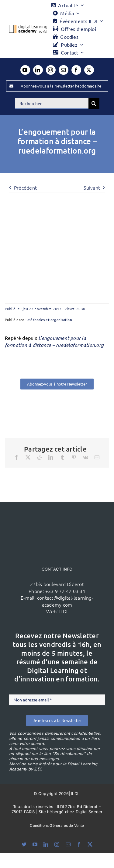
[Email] (97, 457)
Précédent (25, 187)
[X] (28, 457)
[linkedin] (38, 70)
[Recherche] (94, 103)
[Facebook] (16, 457)
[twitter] (89, 70)
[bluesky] (24, 844)
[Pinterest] (74, 457)
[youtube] (25, 70)
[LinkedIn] (51, 457)
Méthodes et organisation (50, 320)
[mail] (64, 70)
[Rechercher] (52, 103)
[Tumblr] (62, 457)
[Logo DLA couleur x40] (28, 27)
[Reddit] (39, 457)
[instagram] (51, 70)
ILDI (64, 611)
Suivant (92, 187)
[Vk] (86, 457)
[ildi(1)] (57, 514)
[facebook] (76, 70)
